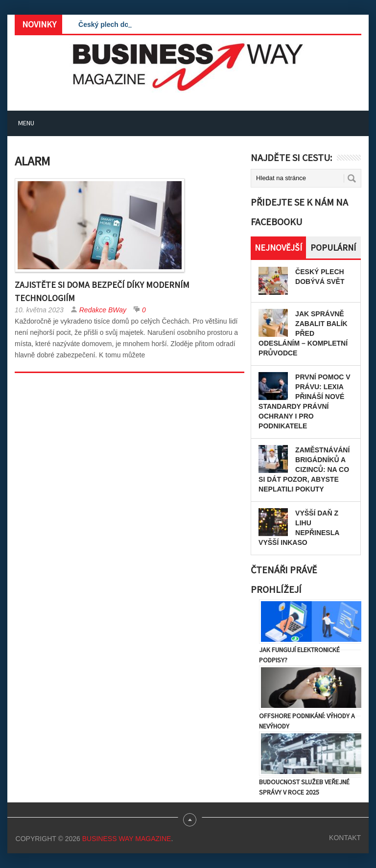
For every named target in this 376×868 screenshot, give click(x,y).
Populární (333, 247)
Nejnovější (278, 247)
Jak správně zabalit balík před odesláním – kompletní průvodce (303, 333)
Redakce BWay (103, 310)
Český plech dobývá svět (119, 24)
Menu (26, 123)
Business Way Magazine (127, 839)
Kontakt (345, 838)
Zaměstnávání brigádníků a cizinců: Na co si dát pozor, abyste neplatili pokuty (304, 469)
